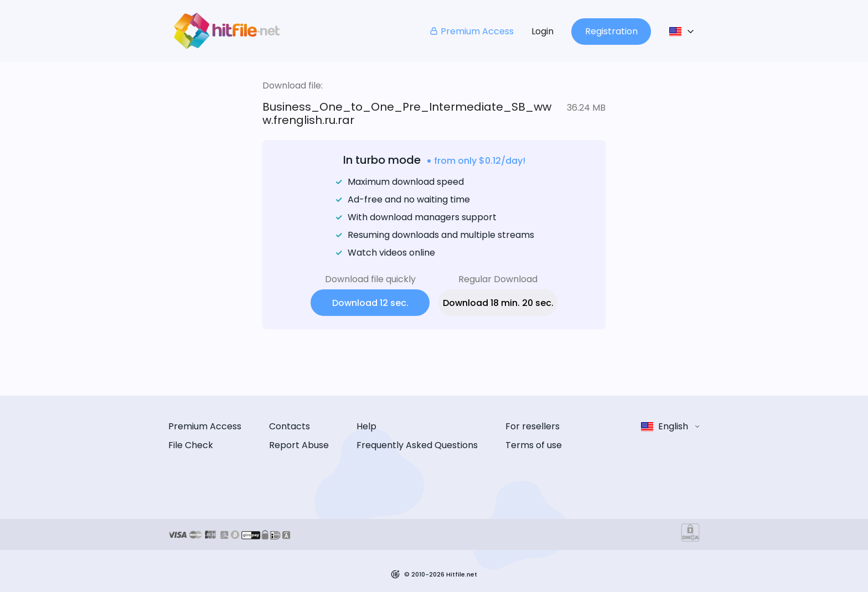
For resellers (533, 426)
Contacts (290, 426)
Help (366, 426)
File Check (191, 445)
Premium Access (471, 31)
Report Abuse (299, 445)
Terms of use (534, 445)
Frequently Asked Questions (417, 445)
